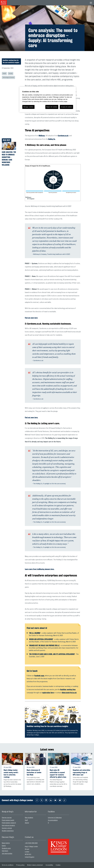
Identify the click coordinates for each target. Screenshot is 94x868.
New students (29, 818)
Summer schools (7, 828)
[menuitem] (12, 818)
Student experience (8, 831)
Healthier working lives (68, 689)
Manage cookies (28, 107)
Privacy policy (20, 865)
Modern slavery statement (35, 865)
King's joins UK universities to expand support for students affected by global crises (58, 774)
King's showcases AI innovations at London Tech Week (34, 772)
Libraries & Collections (55, 818)
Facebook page (39, 676)
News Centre (6, 843)
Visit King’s (5, 851)
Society (11, 74)
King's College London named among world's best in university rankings (11, 774)
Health (4, 74)
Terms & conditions (8, 865)
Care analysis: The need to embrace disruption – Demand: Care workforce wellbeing (9, 158)
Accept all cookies (66, 107)
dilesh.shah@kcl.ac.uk (69, 693)
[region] (48, 99)
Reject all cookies (52, 107)
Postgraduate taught (8, 820)
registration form (48, 693)
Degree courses (7, 818)
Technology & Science (8, 77)
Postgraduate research (9, 823)
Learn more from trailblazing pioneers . (40, 569)
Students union (6, 848)
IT (48, 823)
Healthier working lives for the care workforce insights (11, 61)
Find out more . (31, 417)
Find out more (31, 318)
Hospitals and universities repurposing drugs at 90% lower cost (81, 772)
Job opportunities (7, 854)
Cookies (58, 865)
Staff (26, 820)
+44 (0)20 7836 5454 (31, 843)
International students (8, 825)
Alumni (27, 823)
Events (4, 846)
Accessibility (49, 865)
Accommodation (53, 820)
